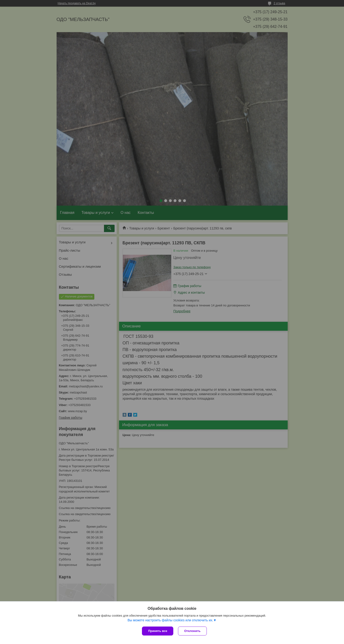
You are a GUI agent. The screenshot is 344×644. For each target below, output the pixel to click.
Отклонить (192, 631)
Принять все (158, 631)
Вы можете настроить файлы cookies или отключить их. (170, 620)
